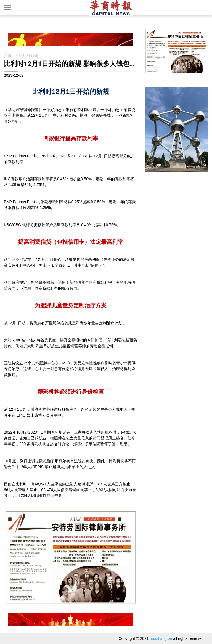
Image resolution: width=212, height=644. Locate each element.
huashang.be (161, 638)
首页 (8, 56)
